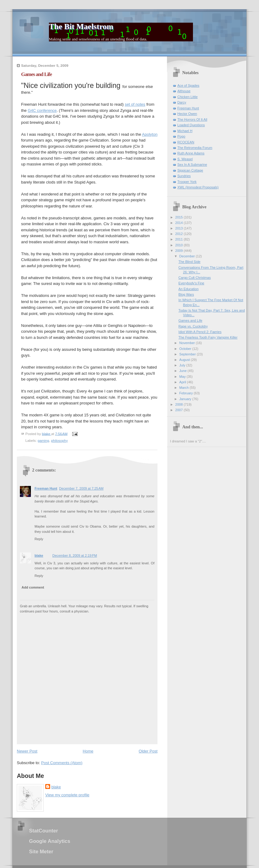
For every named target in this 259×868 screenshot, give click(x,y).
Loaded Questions (191, 125)
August (185, 360)
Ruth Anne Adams (191, 153)
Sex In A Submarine (192, 165)
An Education (189, 289)
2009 (179, 251)
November (187, 343)
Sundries (184, 176)
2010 (179, 245)
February (186, 393)
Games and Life (191, 320)
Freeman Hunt (46, 488)
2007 (179, 410)
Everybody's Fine (191, 283)
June (183, 371)
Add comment (33, 587)
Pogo (181, 136)
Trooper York (187, 182)
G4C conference (42, 110)
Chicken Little (187, 97)
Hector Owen (187, 114)
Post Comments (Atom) (62, 763)
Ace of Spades (188, 85)
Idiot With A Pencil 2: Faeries (200, 332)
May (183, 377)
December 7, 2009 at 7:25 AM (81, 488)
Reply (39, 539)
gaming (43, 441)
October (186, 349)
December (187, 256)
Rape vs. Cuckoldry (193, 326)
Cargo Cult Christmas (195, 278)
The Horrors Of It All (192, 119)
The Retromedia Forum (195, 148)
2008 (179, 404)
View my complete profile (67, 795)
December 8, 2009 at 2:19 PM (75, 555)
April (183, 382)
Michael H (185, 131)
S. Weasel (185, 159)
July (183, 365)
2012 (179, 234)
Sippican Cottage (190, 170)
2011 (179, 239)
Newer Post (27, 751)
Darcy (182, 102)
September (188, 354)
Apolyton (150, 134)
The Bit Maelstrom (81, 27)
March (184, 388)
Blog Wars (186, 294)
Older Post (148, 751)
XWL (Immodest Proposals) (198, 187)
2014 (179, 223)
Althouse (184, 91)
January (186, 399)
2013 (179, 228)
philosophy (59, 441)
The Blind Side (190, 262)
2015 (179, 217)
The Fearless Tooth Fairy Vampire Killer (208, 337)
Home (88, 751)
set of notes (135, 104)
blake (39, 555)
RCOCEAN (186, 142)
